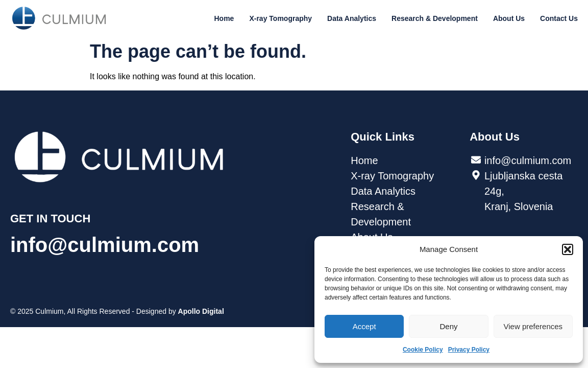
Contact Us (559, 18)
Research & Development (435, 18)
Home (224, 18)
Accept (364, 326)
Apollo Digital (201, 311)
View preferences (533, 326)
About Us (509, 18)
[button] (568, 249)
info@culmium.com (105, 245)
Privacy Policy (469, 350)
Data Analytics (352, 18)
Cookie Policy (423, 350)
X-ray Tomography (280, 18)
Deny (448, 326)
